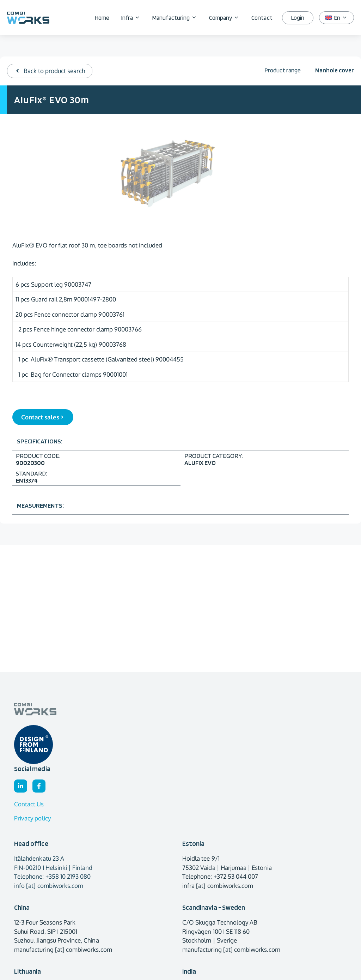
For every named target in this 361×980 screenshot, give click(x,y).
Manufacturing (178, 18)
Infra (134, 18)
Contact (262, 18)
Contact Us (29, 804)
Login (298, 18)
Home (102, 18)
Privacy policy (32, 818)
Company (227, 18)
